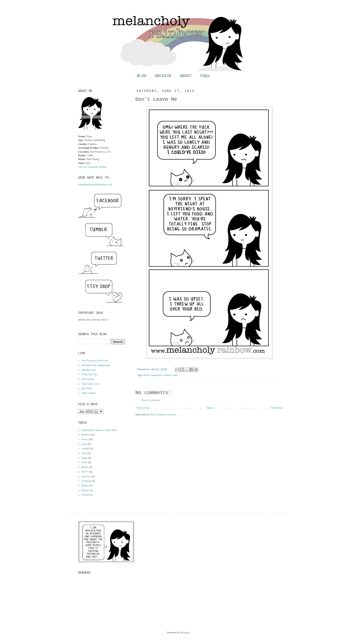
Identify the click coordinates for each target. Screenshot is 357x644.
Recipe (85, 490)
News (85, 439)
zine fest (86, 476)
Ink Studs (87, 388)
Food (84, 462)
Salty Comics (89, 393)
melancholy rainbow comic (165, 375)
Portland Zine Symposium (96, 365)
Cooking (86, 481)
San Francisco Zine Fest (95, 360)
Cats (84, 453)
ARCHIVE (163, 76)
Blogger (185, 632)
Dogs (84, 458)
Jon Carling (88, 379)
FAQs (205, 76)
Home (210, 408)
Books (85, 485)
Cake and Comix (91, 384)
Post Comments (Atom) (164, 414)
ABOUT (186, 76)
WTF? (85, 472)
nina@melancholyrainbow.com (95, 184)
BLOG (142, 76)
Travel (85, 495)
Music (85, 467)
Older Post (277, 408)
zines (84, 444)
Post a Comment (151, 400)
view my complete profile (92, 167)
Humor (147, 375)
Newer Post (143, 408)
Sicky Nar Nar (89, 374)
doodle (85, 448)
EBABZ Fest (89, 370)
